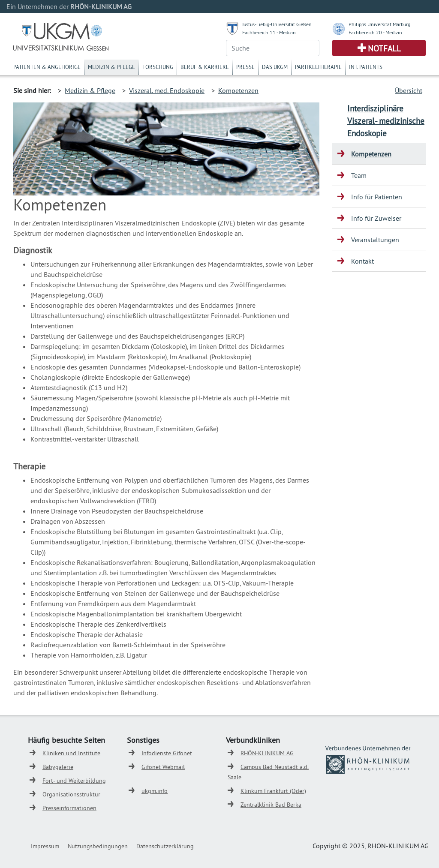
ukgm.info (155, 791)
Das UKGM (275, 67)
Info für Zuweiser (376, 218)
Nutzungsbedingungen (98, 846)
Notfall (384, 48)
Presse (245, 67)
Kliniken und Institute (71, 753)
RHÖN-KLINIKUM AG (267, 753)
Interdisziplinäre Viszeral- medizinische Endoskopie (386, 121)
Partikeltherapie (318, 67)
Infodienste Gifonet (167, 753)
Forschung (158, 67)
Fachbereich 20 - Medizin (375, 32)
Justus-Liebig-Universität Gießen (277, 24)
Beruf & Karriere (205, 67)
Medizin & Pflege (111, 67)
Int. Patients (366, 67)
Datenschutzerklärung (165, 846)
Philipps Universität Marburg (379, 24)
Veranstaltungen (375, 240)
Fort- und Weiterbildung (74, 781)
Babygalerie (58, 767)
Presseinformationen (69, 808)
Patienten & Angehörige (47, 67)
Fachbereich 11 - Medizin (269, 32)
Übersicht (409, 90)
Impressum (45, 846)
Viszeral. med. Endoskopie (167, 90)
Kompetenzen (238, 90)
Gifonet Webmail (163, 767)
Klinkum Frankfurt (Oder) (273, 791)
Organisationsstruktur (71, 794)
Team (359, 175)
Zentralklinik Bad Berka (271, 805)
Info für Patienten (377, 197)
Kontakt (362, 261)
